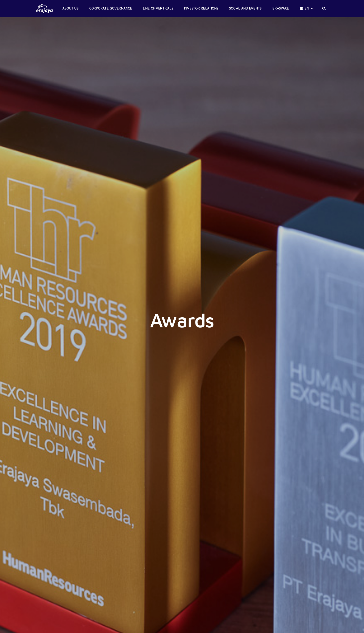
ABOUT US (70, 9)
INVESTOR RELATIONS (201, 9)
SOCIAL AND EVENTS (245, 9)
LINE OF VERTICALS (158, 9)
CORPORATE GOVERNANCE (111, 9)
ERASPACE (281, 9)
